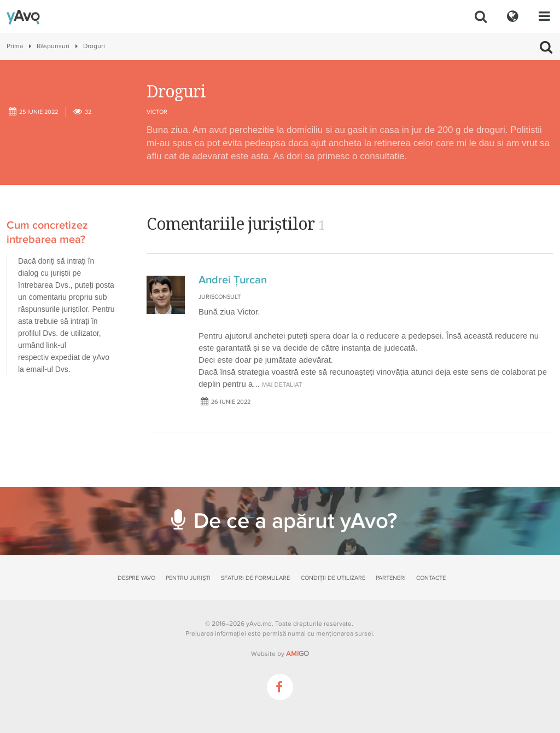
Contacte (431, 578)
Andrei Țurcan (233, 280)
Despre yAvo (136, 578)
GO (297, 654)
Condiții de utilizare (333, 578)
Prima (15, 46)
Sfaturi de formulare (255, 578)
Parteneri (391, 578)
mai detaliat (282, 385)
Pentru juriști (188, 578)
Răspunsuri (53, 46)
